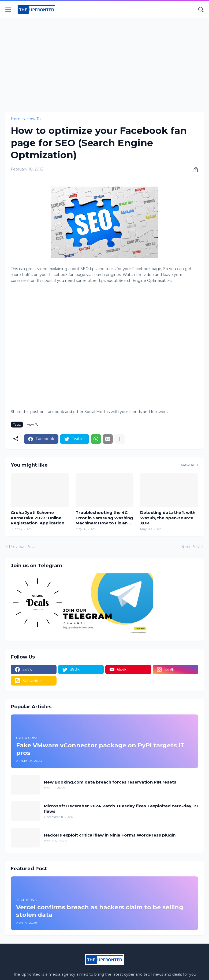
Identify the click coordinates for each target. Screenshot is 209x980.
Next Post (191, 547)
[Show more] (120, 439)
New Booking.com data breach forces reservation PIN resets (110, 782)
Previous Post (22, 547)
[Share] (194, 169)
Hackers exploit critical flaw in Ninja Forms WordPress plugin (110, 835)
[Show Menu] (8, 10)
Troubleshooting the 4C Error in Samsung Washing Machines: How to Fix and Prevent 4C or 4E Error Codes (104, 518)
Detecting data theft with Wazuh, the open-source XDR (168, 518)
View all (188, 465)
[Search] (201, 10)
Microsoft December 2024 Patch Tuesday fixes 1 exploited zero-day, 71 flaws (121, 809)
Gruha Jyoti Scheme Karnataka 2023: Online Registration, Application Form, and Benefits (38, 518)
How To (34, 119)
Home (17, 119)
